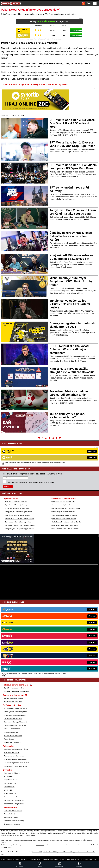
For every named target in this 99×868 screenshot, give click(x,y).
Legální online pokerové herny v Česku (16, 749)
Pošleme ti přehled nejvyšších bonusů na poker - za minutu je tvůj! (32, 449)
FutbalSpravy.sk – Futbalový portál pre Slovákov (67, 497)
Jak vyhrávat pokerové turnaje (13, 719)
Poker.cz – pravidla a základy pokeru (63, 476)
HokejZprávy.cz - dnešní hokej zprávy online (18, 487)
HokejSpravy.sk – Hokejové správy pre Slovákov (20, 504)
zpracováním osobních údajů (23, 457)
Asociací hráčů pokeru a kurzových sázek (22, 835)
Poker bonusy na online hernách (14, 756)
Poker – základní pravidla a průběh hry (16, 708)
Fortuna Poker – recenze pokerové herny (17, 691)
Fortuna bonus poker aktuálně (13, 702)
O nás (3, 859)
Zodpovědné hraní (91, 833)
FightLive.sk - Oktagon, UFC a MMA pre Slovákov (20, 500)
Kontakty (10, 859)
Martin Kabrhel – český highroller (14, 804)
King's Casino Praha (10, 783)
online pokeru (31, 63)
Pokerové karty (9, 776)
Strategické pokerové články (13, 742)
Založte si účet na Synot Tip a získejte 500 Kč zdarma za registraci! (35, 84)
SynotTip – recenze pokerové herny (15, 688)
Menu (95, 4)
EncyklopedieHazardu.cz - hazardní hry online (66, 483)
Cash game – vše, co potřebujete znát (16, 722)
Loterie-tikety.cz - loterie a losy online (64, 487)
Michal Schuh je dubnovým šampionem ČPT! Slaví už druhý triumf (71, 281)
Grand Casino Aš (9, 787)
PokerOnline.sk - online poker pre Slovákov (65, 504)
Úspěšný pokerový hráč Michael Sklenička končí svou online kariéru (71, 236)
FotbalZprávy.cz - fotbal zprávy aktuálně (17, 483)
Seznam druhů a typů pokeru (13, 736)
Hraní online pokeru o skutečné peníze (16, 759)
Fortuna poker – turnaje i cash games (15, 766)
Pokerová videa (9, 739)
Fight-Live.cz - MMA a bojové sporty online (18, 480)
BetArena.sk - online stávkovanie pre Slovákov (19, 497)
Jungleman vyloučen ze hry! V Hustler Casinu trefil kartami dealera (70, 304)
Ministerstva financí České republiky (81, 831)
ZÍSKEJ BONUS (76, 30)
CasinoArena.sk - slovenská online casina (65, 500)
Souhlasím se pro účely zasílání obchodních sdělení (31, 457)
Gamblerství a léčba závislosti (13, 811)
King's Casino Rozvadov (12, 780)
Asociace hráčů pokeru (11, 817)
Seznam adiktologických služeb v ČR (44, 852)
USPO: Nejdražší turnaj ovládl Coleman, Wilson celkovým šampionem (70, 349)
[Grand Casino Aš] (17, 562)
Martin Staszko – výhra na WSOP (14, 800)
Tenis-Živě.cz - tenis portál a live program (18, 490)
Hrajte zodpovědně (7, 840)
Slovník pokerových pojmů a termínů (15, 725)
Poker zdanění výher (10, 814)
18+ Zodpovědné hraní (73, 859)
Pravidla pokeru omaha (11, 732)
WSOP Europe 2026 (10, 794)
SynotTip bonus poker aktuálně (14, 698)
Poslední (60, 438)
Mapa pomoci (60, 852)
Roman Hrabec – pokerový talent (14, 797)
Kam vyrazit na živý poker (12, 773)
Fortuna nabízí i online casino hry (14, 821)
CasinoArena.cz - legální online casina (64, 480)
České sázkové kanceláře (12, 824)
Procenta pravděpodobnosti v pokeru (15, 715)
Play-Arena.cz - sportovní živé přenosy (64, 493)
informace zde (40, 845)
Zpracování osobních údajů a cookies (53, 859)
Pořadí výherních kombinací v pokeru (15, 712)
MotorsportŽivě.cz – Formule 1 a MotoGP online (20, 493)
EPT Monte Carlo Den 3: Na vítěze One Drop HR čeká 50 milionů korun (72, 123)
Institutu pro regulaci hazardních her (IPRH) (53, 833)
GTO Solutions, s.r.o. (90, 859)
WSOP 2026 (8, 790)
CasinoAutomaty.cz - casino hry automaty (65, 490)
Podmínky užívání (34, 859)
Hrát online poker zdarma (12, 753)
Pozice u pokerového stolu (12, 729)
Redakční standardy (21, 859)
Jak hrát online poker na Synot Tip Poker (16, 763)
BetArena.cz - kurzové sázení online (16, 476)
